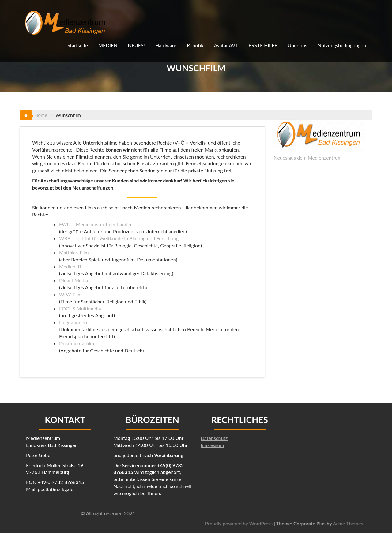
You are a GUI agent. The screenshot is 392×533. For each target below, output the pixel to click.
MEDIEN (108, 45)
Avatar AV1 (226, 45)
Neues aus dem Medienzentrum (308, 158)
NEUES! (136, 45)
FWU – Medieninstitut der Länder (95, 224)
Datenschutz (214, 438)
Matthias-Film (74, 252)
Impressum (212, 445)
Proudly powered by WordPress (332, 523)
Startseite (78, 45)
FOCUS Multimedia (80, 308)
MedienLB (70, 266)
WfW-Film (70, 294)
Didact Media (73, 280)
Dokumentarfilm (77, 343)
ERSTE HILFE (263, 45)
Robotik (195, 45)
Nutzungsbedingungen (342, 45)
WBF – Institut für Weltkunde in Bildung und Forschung (119, 238)
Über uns (298, 45)
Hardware (166, 45)
